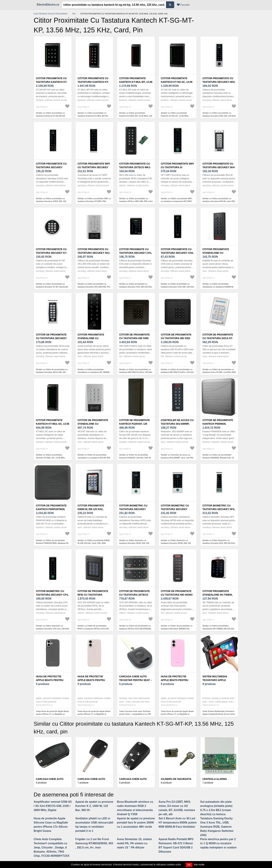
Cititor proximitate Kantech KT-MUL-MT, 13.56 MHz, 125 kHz (136, 82)
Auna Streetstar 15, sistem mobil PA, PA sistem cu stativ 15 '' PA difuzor (134, 843)
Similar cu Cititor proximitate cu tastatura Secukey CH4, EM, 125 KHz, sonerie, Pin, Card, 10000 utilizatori (178, 287)
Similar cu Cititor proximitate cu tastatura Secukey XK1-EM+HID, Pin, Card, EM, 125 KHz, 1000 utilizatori (94, 287)
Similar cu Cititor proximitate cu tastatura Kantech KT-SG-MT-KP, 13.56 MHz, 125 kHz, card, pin (51, 116)
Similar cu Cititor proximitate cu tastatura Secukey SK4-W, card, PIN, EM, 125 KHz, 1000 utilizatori (219, 201)
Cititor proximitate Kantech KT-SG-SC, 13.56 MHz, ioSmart (177, 82)
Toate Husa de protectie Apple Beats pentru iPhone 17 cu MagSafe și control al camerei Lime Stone (94, 714)
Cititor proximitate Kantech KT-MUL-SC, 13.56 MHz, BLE (53, 424)
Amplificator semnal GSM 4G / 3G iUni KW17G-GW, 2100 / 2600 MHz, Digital (53, 806)
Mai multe (199, 865)
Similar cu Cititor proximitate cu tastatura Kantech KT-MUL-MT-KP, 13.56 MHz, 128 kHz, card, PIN (93, 116)
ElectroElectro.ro (48, 5)
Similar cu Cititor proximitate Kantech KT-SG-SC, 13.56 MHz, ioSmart (175, 116)
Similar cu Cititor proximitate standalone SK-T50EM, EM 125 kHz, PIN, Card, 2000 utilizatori (218, 629)
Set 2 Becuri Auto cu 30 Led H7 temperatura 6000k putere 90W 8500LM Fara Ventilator (178, 823)
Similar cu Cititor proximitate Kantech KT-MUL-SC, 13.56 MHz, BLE (51, 458)
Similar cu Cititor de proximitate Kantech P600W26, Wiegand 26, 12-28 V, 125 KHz (218, 458)
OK (189, 865)
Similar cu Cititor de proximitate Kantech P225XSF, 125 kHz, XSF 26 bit (135, 458)
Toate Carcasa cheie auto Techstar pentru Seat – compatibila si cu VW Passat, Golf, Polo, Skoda (135, 714)
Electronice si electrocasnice (51, 14)
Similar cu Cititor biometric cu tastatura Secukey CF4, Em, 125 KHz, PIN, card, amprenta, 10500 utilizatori (53, 629)
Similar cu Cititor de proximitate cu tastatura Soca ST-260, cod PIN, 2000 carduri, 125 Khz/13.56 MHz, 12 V (219, 372)
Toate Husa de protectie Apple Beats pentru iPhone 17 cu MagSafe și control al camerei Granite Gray (52, 714)
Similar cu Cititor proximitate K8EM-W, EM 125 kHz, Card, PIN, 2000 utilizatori (94, 543)
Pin (74, 14)
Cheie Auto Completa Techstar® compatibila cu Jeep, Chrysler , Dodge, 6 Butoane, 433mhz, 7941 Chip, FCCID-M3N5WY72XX (52, 847)
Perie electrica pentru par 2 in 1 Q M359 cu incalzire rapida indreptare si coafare (218, 843)
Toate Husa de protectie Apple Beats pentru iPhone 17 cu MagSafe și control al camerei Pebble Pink (177, 714)
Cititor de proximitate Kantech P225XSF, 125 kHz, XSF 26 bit (135, 424)
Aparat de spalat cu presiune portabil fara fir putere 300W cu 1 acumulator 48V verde (136, 823)
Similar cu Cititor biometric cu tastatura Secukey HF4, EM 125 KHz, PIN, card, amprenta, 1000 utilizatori (219, 543)
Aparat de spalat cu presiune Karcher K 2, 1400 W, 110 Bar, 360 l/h (94, 806)
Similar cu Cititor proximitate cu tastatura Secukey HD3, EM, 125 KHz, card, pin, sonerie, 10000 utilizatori (219, 116)
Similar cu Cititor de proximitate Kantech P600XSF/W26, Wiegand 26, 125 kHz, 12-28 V (52, 543)
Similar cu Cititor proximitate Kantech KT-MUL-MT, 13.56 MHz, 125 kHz (136, 116)
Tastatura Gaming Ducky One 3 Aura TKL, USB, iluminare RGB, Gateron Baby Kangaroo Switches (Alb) (217, 827)
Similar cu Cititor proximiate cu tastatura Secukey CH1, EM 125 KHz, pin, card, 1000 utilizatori (136, 287)
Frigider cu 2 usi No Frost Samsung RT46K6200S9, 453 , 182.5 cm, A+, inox (94, 843)
